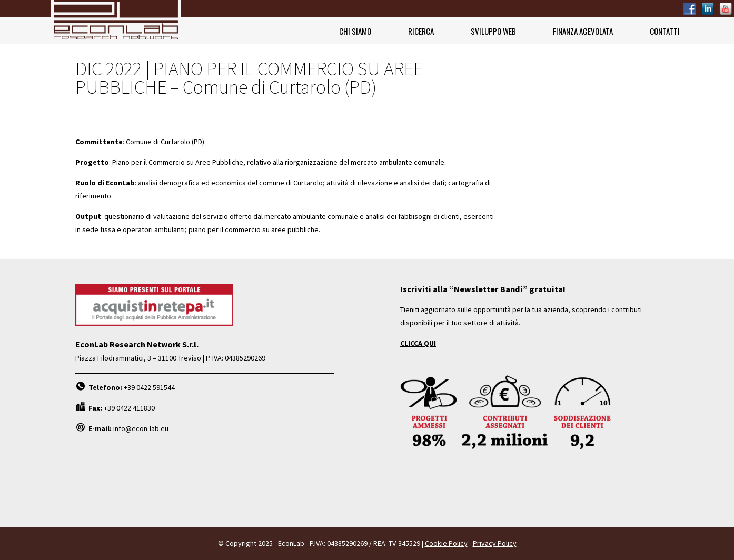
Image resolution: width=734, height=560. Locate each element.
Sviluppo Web (493, 31)
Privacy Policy (495, 543)
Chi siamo (355, 31)
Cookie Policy (446, 543)
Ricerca (421, 31)
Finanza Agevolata (583, 31)
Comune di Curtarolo (158, 142)
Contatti (665, 31)
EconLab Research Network (116, 22)
